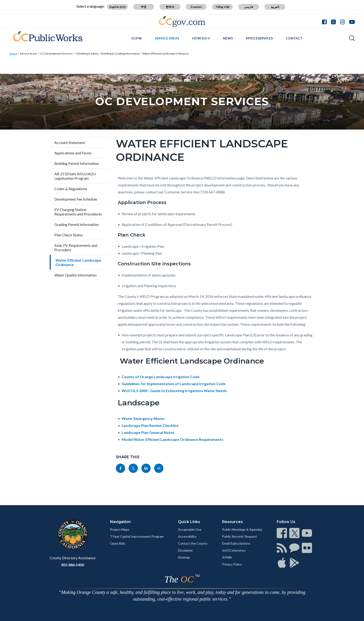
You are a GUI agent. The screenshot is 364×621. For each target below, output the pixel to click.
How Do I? (201, 38)
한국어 (170, 7)
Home (13, 54)
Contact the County (193, 543)
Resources (232, 522)
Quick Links (189, 522)
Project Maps (120, 529)
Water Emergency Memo (143, 418)
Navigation (120, 522)
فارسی (249, 7)
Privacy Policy (232, 564)
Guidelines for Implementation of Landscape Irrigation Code (174, 384)
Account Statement (70, 142)
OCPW (136, 38)
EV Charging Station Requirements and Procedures (78, 212)
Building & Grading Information (120, 54)
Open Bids (118, 543)
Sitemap (184, 557)
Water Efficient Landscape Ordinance (166, 54)
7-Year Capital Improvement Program (137, 536)
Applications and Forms (73, 153)
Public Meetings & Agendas (242, 529)
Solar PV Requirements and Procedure (76, 247)
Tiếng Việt (223, 7)
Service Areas (167, 38)
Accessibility (187, 536)
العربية (275, 7)
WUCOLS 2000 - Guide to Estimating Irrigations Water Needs (174, 391)
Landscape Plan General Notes (148, 432)
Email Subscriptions (236, 543)
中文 (144, 7)
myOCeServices (259, 38)
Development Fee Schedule (76, 199)
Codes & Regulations (71, 189)
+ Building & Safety (87, 54)
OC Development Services (56, 54)
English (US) (118, 7)
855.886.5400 (73, 565)
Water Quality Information (75, 275)
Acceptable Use (190, 529)
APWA (227, 557)
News (228, 38)
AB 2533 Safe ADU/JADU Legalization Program (75, 176)
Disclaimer (185, 550)
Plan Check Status (69, 235)
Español (196, 7)
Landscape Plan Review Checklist (150, 425)
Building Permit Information (77, 163)
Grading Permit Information (76, 224)
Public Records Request (240, 536)
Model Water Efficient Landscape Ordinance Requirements (172, 439)
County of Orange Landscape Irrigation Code (161, 377)
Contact (294, 38)
